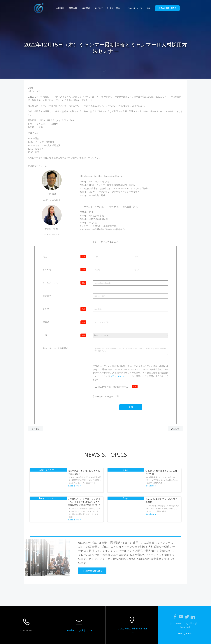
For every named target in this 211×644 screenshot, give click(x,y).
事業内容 (74, 8)
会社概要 (61, 8)
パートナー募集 (113, 8)
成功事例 (88, 8)
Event (30, 88)
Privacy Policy (185, 633)
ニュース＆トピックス (133, 8)
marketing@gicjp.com (79, 630)
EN (148, 8)
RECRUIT (99, 8)
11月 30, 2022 (34, 91)
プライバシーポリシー (121, 376)
